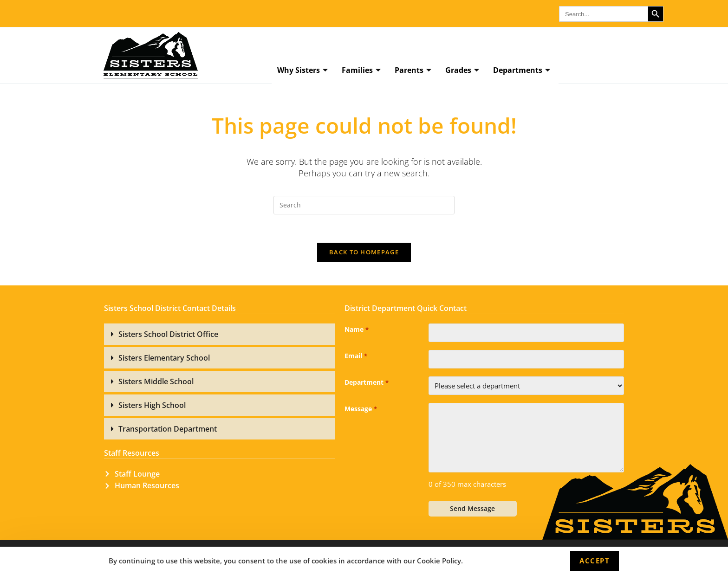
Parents (413, 71)
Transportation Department (168, 429)
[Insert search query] (364, 205)
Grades (462, 71)
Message (361, 409)
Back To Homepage (364, 252)
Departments (522, 71)
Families (361, 71)
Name (356, 330)
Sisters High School (152, 405)
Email (356, 356)
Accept (595, 561)
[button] (220, 334)
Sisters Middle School (156, 381)
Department (366, 383)
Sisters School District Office (168, 334)
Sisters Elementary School (164, 358)
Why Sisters (302, 71)
